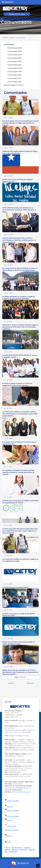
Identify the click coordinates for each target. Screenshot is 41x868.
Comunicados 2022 (15, 61)
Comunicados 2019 (15, 72)
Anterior (11, 683)
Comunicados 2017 (14, 78)
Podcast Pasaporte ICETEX (14, 85)
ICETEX (8, 820)
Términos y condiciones (20, 850)
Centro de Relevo (12, 830)
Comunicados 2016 (15, 82)
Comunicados (9, 45)
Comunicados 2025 (15, 51)
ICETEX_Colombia (12, 810)
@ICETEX (9, 806)
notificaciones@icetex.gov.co (21, 792)
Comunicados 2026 (15, 48)
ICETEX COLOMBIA (12, 800)
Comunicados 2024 (15, 55)
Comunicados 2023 (15, 58)
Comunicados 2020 (15, 68)
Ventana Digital (17, 784)
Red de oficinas (17, 848)
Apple (8, 842)
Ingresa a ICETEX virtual (17, 14)
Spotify (8, 835)
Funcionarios (13, 852)
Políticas (7, 848)
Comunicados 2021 (14, 65)
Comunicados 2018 (15, 75)
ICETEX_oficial (10, 826)
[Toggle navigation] (2, 19)
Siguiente (30, 683)
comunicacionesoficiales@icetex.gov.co (18, 788)
